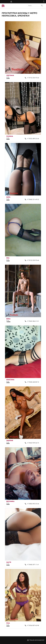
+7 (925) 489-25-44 (33, 139)
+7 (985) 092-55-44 (33, 504)
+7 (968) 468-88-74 (33, 382)
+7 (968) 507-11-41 (33, 565)
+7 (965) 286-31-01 (33, 321)
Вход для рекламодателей (37, 640)
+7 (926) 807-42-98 (33, 626)
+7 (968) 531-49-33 (33, 200)
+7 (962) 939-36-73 (33, 443)
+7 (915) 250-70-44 (33, 78)
